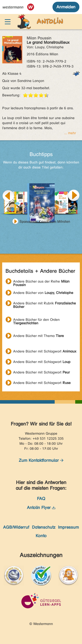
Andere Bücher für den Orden (36, 320)
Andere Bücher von (43, 293)
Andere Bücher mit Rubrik (44, 304)
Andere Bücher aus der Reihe (41, 282)
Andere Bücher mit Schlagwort (45, 351)
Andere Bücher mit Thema (38, 336)
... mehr (70, 133)
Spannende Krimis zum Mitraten (45, 221)
